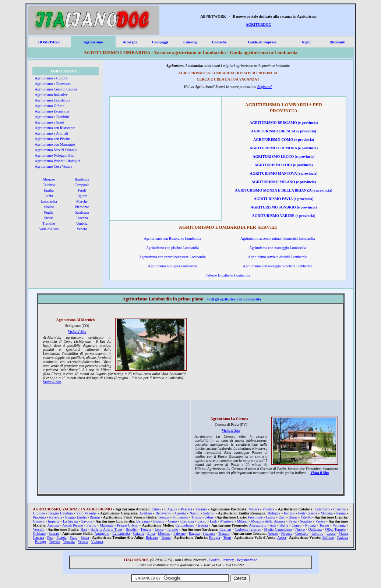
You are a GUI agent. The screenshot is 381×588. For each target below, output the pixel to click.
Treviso (54, 541)
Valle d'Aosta (49, 229)
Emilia (49, 190)
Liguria (82, 196)
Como (172, 521)
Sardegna (82, 212)
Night (306, 42)
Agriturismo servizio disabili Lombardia (277, 257)
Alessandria (257, 525)
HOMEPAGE (49, 42)
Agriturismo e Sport (50, 122)
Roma (293, 517)
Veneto (82, 229)
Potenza (268, 509)
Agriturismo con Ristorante (55, 128)
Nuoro (300, 529)
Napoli (195, 513)
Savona (87, 521)
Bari (84, 529)
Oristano (39, 533)
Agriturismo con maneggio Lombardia (278, 248)
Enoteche (219, 42)
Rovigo (40, 541)
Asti (273, 525)
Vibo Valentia (86, 513)
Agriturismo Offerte (50, 106)
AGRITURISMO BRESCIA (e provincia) (284, 131)
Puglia (49, 212)
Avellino (145, 513)
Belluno (328, 537)
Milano (242, 521)
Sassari (54, 533)
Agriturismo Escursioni (52, 111)
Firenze (287, 533)
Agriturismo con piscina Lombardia (172, 248)
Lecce (159, 529)
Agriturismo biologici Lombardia (172, 266)
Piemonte (82, 207)
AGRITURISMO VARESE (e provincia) (284, 216)
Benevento (164, 513)
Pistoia (61, 537)
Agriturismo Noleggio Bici (55, 155)
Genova (39, 521)
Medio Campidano (278, 529)
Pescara (186, 509)
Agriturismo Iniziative (51, 95)
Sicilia (49, 218)
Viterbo (306, 517)
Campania (82, 185)
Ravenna (56, 517)
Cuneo (297, 525)
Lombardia (49, 201)
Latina (271, 517)
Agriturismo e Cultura (51, 78)
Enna (151, 533)
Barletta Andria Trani (106, 529)
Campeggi (160, 42)
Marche (82, 201)
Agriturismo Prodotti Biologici (58, 161)
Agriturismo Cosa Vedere (54, 166)
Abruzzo (49, 179)
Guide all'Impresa (262, 42)
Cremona (187, 521)
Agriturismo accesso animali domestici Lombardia (278, 238)
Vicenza (97, 541)
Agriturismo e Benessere (53, 84)
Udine (209, 517)
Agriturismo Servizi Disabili (56, 150)
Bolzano (152, 537)
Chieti (156, 509)
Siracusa (209, 533)
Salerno (209, 513)
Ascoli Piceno (73, 525)
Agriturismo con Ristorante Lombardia (172, 238)
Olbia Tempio (336, 529)
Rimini (95, 517)
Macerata (107, 525)
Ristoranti (337, 42)
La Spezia (70, 521)
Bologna (274, 513)
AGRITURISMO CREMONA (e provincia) (284, 148)
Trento (166, 537)
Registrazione (247, 560)
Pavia (293, 521)
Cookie (214, 560)
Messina (164, 533)
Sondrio (306, 521)
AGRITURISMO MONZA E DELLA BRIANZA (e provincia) (283, 190)
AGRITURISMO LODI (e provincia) (283, 165)
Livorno (317, 533)
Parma (341, 513)
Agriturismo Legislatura (53, 100)
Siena (85, 537)
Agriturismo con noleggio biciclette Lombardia (278, 266)
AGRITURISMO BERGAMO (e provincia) (284, 123)
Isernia (203, 525)
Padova (343, 537)
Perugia (214, 537)
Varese (320, 521)
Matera (254, 509)
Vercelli (39, 529)
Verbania (339, 525)
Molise (49, 207)
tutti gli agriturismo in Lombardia (234, 299)
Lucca (331, 533)
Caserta (180, 513)
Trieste (196, 517)
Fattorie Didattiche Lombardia (228, 275)
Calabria (49, 185)
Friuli (82, 190)
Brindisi (131, 529)
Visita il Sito (77, 332)
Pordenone (181, 517)
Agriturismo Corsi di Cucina (56, 89)
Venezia (69, 541)
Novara (310, 525)
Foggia (146, 529)
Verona (83, 541)
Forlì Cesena (308, 513)
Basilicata (82, 179)
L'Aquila (171, 509)
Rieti (282, 517)
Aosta (281, 537)
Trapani (224, 533)
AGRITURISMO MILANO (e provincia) (284, 182)
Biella (284, 525)
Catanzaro (322, 509)
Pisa (50, 537)
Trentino (49, 223)
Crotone (39, 513)
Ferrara (289, 513)
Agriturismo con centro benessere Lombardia (172, 257)
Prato (73, 537)
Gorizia (164, 517)
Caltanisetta (121, 533)
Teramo (201, 509)
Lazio (49, 196)
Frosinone (255, 517)
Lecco (202, 521)
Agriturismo (93, 42)
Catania (139, 533)
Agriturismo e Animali (52, 133)
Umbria (82, 223)
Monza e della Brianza (268, 521)
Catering (190, 42)
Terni (227, 537)
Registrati (264, 87)
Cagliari (225, 529)
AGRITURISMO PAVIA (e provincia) (284, 199)
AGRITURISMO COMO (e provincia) (284, 140)
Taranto (172, 529)
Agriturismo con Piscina (53, 139)
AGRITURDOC (258, 24)
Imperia (54, 521)
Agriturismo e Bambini (52, 117)
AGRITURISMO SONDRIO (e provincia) (284, 207)
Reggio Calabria (60, 513)
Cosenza (339, 509)
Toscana (82, 218)
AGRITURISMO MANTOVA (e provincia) (284, 173)
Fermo (91, 525)
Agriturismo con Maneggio (55, 144)
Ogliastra (315, 529)
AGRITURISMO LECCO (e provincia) (283, 156)
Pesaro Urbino (128, 525)
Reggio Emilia (76, 517)
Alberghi (130, 42)
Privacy (228, 560)
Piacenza (40, 517)
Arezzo (273, 533)
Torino (324, 525)
